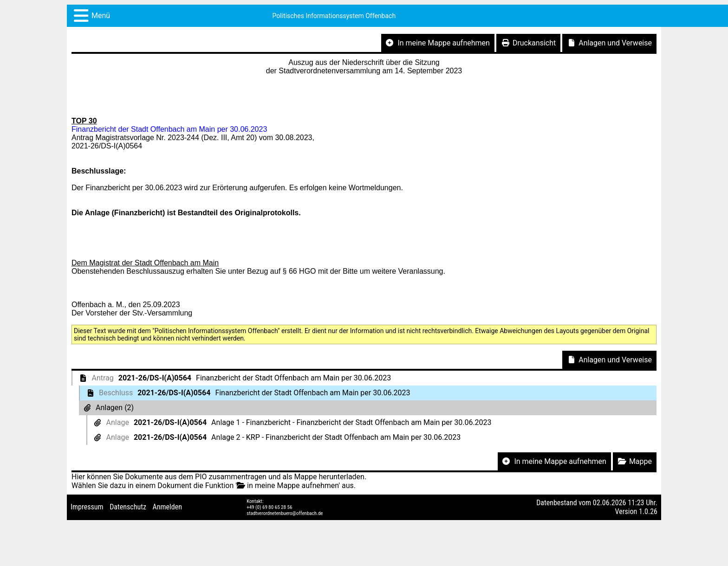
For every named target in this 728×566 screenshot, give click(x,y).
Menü (101, 16)
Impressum (87, 507)
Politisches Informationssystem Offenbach (334, 16)
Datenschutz (128, 507)
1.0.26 (648, 511)
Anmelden (167, 507)
